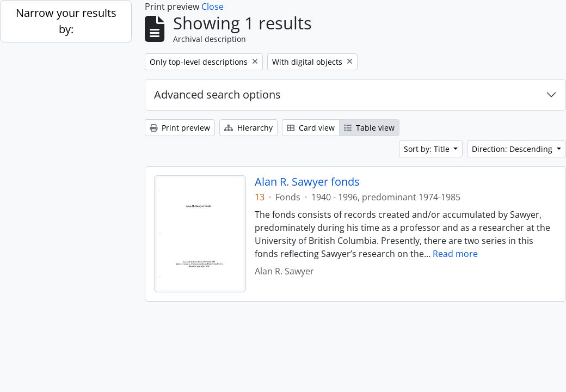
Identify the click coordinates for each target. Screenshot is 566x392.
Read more (455, 254)
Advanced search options (217, 94)
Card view (311, 128)
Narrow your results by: (66, 21)
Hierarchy (248, 128)
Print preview (180, 128)
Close (213, 7)
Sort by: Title (428, 149)
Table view (369, 128)
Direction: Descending (513, 149)
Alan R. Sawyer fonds (307, 182)
